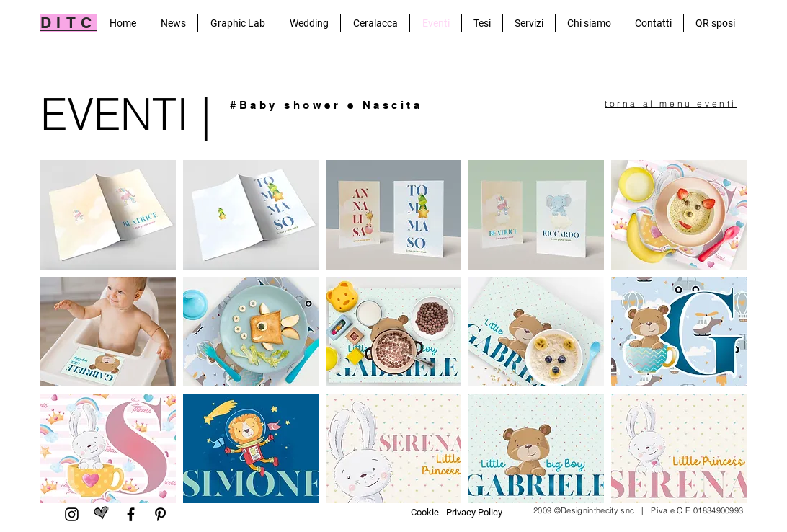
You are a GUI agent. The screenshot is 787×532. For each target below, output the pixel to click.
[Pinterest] (160, 514)
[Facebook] (131, 514)
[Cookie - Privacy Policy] (457, 513)
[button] (108, 215)
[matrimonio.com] (101, 514)
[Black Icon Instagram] (72, 514)
